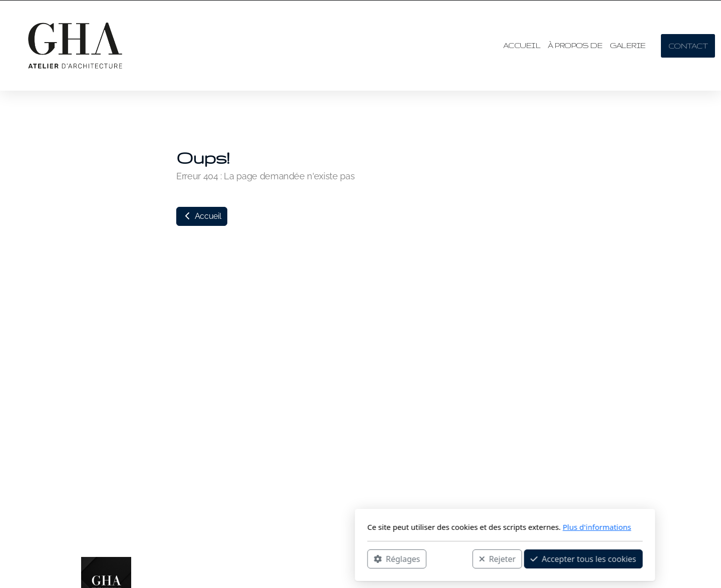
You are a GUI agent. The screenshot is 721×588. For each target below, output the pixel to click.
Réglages (252, 558)
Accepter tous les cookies (439, 558)
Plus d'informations (452, 527)
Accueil (202, 216)
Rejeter (353, 558)
